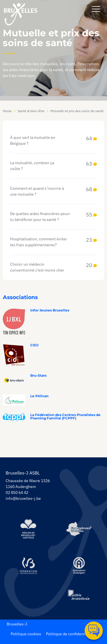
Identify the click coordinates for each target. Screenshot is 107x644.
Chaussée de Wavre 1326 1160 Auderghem (28, 484)
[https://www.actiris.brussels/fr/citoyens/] (79, 595)
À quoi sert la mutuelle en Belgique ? (53, 141)
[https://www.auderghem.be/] (79, 566)
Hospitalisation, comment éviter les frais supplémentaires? (53, 242)
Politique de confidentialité (70, 634)
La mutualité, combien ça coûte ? (53, 166)
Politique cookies (26, 634)
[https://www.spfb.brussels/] (79, 529)
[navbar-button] (96, 9)
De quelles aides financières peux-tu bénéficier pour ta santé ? (53, 217)
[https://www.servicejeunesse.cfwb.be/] (28, 566)
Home (7, 111)
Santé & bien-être (31, 111)
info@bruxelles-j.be (23, 498)
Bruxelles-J (17, 624)
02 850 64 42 (17, 492)
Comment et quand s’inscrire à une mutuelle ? (53, 191)
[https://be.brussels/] (28, 529)
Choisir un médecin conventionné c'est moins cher (53, 267)
